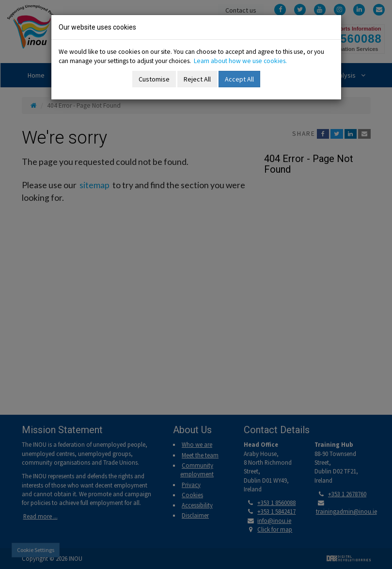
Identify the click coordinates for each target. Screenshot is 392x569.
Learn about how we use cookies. (240, 61)
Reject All (197, 79)
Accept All (239, 79)
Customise (154, 79)
